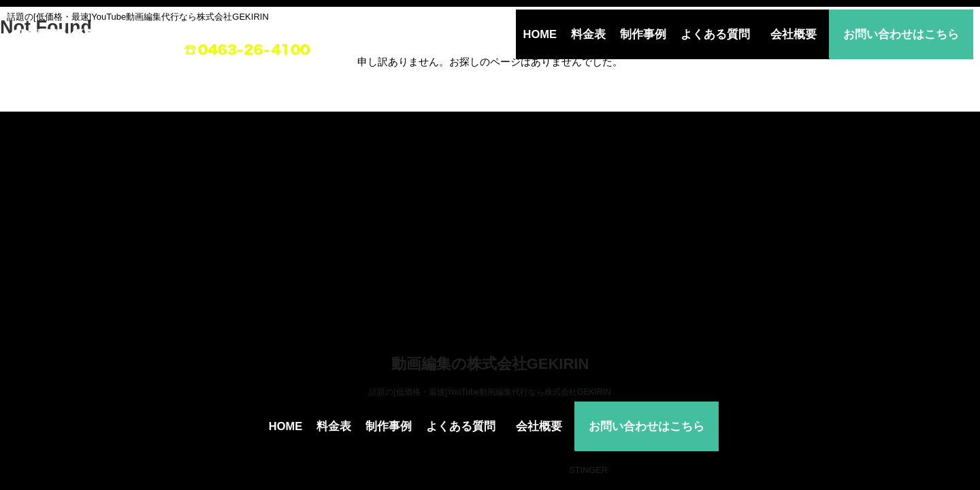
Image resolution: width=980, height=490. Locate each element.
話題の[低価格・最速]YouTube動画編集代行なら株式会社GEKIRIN (490, 392)
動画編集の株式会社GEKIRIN (490, 364)
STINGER (588, 470)
